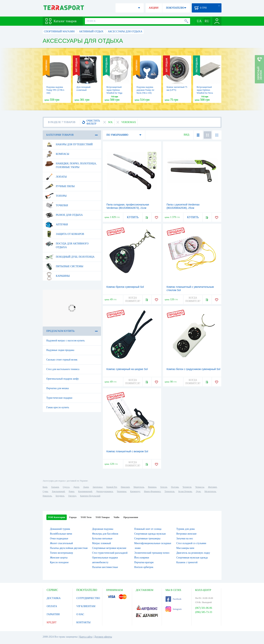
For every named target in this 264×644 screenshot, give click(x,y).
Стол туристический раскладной (110, 553)
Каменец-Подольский (90, 496)
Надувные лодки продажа (60, 350)
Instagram (174, 609)
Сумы (45, 491)
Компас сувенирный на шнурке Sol (127, 369)
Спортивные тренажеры (147, 539)
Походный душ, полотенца (70, 257)
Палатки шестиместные (105, 567)
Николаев (125, 487)
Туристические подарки (59, 398)
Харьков (55, 487)
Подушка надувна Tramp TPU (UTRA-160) (56, 90)
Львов (86, 487)
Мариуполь (139, 487)
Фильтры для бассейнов (105, 534)
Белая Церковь (185, 491)
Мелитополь (210, 491)
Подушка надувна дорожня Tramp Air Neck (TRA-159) (145, 90)
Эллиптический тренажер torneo (152, 553)
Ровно (71, 491)
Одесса (66, 487)
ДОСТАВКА (54, 598)
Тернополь (169, 491)
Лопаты (56, 177)
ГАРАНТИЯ (53, 614)
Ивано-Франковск (152, 491)
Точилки (57, 205)
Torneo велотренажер (62, 553)
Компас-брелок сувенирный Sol (125, 287)
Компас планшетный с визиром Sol (127, 451)
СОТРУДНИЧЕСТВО (88, 598)
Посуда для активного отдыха (67, 244)
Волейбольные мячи (61, 534)
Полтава (175, 487)
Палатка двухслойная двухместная (69, 548)
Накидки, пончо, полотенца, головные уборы (71, 164)
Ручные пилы (60, 186)
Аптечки (57, 225)
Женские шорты (59, 558)
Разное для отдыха (64, 215)
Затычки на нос (185, 539)
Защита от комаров (65, 234)
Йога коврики (142, 558)
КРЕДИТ (52, 622)
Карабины (57, 276)
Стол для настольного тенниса (63, 369)
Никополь (47, 496)
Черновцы (122, 491)
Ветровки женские (186, 534)
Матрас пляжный (101, 543)
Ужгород (72, 496)
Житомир (212, 487)
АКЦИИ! (154, 8)
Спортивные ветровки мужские (109, 548)
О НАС (80, 614)
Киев (45, 487)
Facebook (174, 599)
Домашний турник (60, 529)
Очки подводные (59, 539)
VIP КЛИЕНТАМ (86, 606)
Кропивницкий (85, 491)
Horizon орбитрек (144, 567)
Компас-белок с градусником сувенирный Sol (194, 369)
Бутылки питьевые (102, 539)
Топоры (56, 196)
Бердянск (60, 496)
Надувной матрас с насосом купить (66, 341)
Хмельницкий (58, 491)
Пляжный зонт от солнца (148, 529)
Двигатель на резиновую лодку (193, 553)
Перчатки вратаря (144, 562)
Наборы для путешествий (69, 145)
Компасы (57, 154)
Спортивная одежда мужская (150, 534)
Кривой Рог (112, 487)
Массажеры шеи (185, 548)
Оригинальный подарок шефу (63, 379)
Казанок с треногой (187, 562)
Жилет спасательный (62, 543)
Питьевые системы (64, 266)
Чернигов (187, 487)
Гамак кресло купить (58, 407)
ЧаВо (117, 517)
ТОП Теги (86, 517)
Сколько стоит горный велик (62, 360)
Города (73, 517)
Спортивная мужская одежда (192, 558)
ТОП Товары (103, 517)
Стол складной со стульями (191, 543)
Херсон (164, 487)
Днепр (76, 487)
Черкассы (200, 487)
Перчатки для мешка (58, 388)
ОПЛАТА (52, 606)
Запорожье (98, 487)
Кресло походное (59, 562)
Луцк (198, 491)
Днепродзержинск (105, 491)
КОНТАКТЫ (84, 622)
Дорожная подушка (103, 529)
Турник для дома (186, 529)
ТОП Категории (57, 517)
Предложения (131, 517)
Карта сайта (86, 637)
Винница (152, 487)
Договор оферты (103, 637)
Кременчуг (135, 491)
